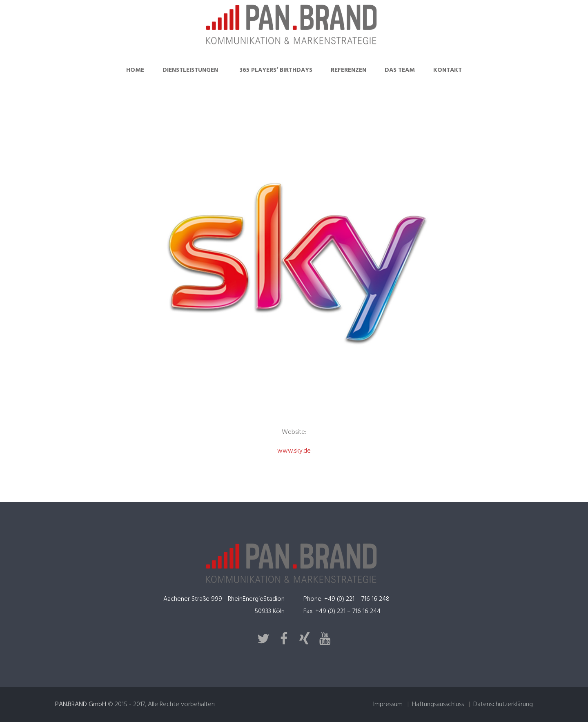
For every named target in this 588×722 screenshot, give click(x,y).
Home (135, 70)
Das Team (400, 70)
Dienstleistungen (190, 70)
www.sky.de (294, 451)
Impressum (388, 704)
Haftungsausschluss (438, 704)
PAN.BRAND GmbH (81, 704)
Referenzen (349, 70)
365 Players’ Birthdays (276, 70)
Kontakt (448, 70)
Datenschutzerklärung (503, 704)
